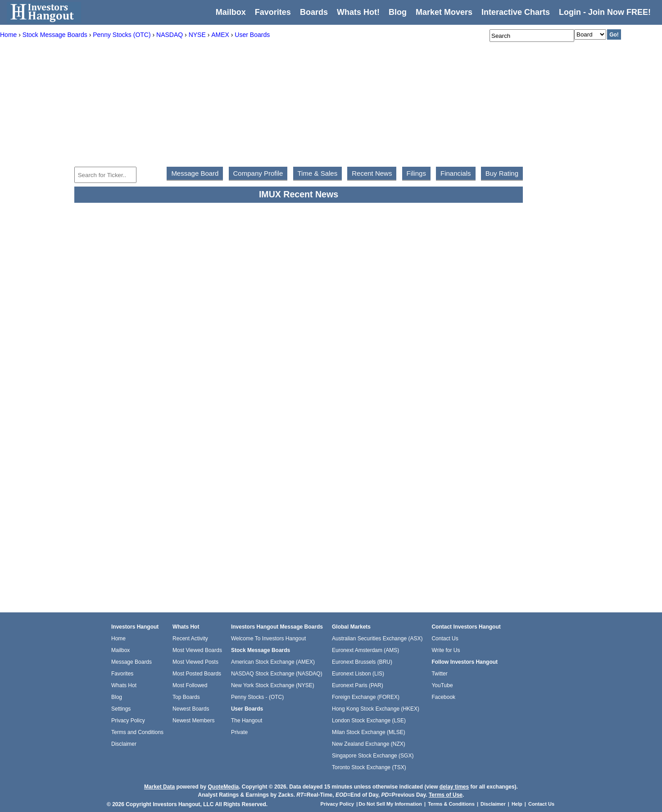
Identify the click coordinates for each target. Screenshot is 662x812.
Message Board (195, 173)
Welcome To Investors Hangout (268, 639)
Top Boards (186, 697)
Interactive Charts (516, 12)
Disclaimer (124, 744)
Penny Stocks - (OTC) (257, 697)
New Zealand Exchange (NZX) (369, 744)
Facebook (443, 697)
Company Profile (258, 173)
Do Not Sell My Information (391, 804)
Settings (121, 709)
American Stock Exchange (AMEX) (273, 662)
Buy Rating (502, 173)
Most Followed (190, 685)
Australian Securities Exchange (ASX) (377, 639)
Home (118, 639)
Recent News (372, 173)
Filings (416, 173)
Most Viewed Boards (197, 650)
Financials (456, 173)
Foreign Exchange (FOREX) (366, 697)
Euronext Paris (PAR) (358, 685)
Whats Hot (124, 685)
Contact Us (445, 639)
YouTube (442, 685)
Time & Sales (318, 173)
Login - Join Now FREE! (605, 12)
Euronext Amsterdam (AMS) (365, 650)
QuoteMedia (223, 787)
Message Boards (131, 662)
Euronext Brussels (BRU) (362, 662)
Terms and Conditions (137, 732)
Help (517, 804)
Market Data (159, 787)
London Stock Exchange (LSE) (369, 721)
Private (239, 732)
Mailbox (231, 12)
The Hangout (247, 721)
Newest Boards (191, 709)
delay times (454, 787)
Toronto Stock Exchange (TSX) (369, 767)
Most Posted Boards (197, 674)
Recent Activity (190, 639)
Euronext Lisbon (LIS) (358, 674)
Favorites (273, 12)
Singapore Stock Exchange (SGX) (373, 756)
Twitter (439, 674)
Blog (117, 697)
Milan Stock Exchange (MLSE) (369, 732)
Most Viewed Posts (195, 662)
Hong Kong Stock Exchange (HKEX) (376, 709)
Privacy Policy (128, 721)
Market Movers (444, 12)
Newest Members (193, 721)
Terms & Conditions (451, 804)
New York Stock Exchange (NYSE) (273, 685)
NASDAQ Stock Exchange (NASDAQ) (277, 674)
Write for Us (446, 650)
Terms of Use (446, 795)
